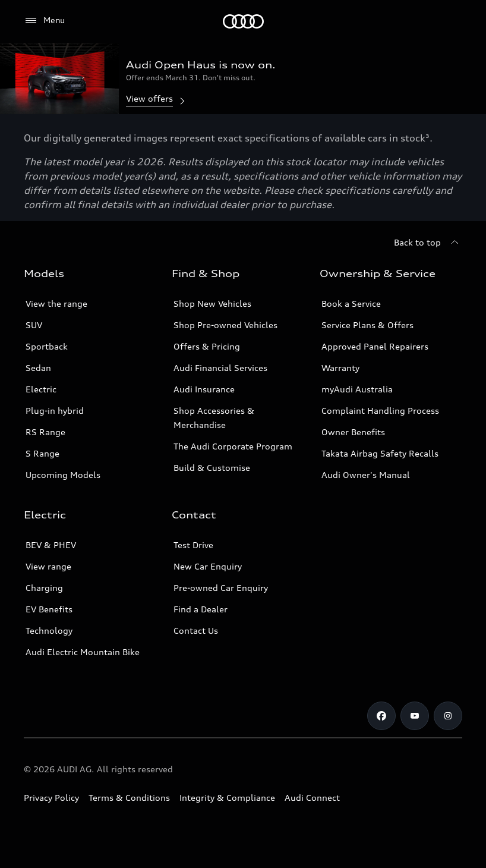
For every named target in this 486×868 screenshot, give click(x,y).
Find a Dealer (201, 609)
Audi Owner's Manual (366, 475)
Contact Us (196, 630)
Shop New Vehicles (212, 304)
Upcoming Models (63, 475)
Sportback (47, 346)
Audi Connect (312, 798)
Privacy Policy (51, 798)
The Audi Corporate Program (233, 446)
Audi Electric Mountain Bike (83, 652)
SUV (34, 325)
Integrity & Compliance (227, 798)
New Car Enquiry (208, 566)
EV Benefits (49, 609)
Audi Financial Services (220, 368)
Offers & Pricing (207, 346)
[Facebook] (381, 716)
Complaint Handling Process (380, 411)
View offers (157, 100)
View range (48, 566)
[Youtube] (415, 716)
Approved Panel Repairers (375, 346)
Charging (44, 588)
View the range (56, 304)
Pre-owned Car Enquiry (221, 588)
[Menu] (243, 21)
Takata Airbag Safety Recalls (380, 453)
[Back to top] (428, 243)
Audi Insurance (204, 389)
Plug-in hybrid (55, 411)
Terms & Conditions (129, 798)
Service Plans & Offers (367, 325)
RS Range (45, 432)
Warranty (340, 368)
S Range (42, 453)
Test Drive (193, 545)
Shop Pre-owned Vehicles (225, 325)
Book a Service (351, 304)
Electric (41, 389)
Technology (49, 630)
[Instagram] (448, 716)
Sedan (38, 368)
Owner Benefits (353, 432)
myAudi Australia (357, 389)
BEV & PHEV (51, 545)
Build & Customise (212, 468)
